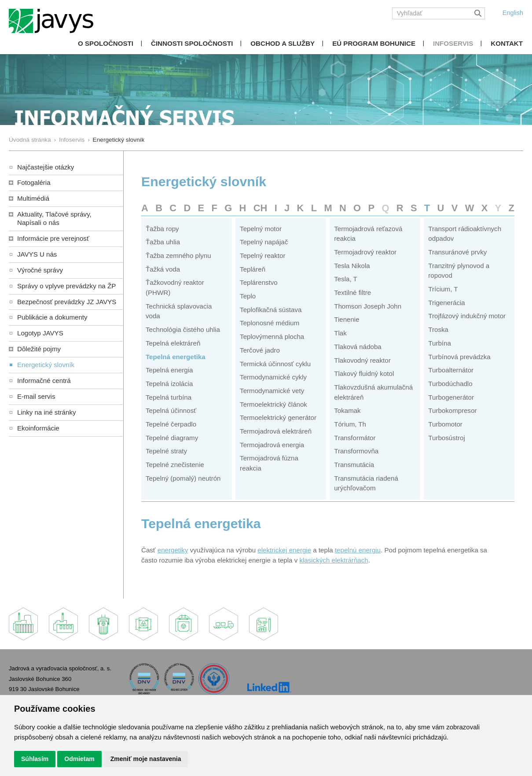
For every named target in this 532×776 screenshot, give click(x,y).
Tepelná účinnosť (171, 410)
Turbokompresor (452, 410)
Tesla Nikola (352, 266)
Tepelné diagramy (172, 438)
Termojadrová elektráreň (276, 431)
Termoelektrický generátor (278, 417)
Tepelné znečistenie (175, 465)
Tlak (340, 333)
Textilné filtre (352, 292)
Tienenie (347, 319)
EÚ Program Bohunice (374, 43)
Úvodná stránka (30, 140)
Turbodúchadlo (450, 384)
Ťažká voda (163, 269)
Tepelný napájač (264, 242)
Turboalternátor (451, 370)
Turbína (440, 343)
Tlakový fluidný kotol (364, 373)
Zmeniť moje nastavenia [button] (146, 759)
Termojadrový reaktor (365, 252)
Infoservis (453, 43)
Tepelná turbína (169, 397)
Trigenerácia (446, 303)
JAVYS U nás (37, 254)
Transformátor (355, 438)
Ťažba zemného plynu (178, 256)
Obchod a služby (283, 43)
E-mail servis (36, 396)
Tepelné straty (166, 451)
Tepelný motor (261, 229)
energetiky (173, 550)
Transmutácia (354, 465)
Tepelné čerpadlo (171, 424)
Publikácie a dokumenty (52, 317)
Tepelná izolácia (169, 384)
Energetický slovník (46, 365)
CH (260, 208)
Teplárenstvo (259, 282)
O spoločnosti (106, 43)
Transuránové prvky (457, 252)
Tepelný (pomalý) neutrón (183, 478)
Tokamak (347, 410)
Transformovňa (356, 451)
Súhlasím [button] (35, 759)
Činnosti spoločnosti (192, 43)
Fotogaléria (34, 182)
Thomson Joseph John (368, 306)
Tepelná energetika (176, 357)
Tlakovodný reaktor (362, 360)
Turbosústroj (446, 438)
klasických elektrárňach (334, 560)
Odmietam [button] (79, 759)
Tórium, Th (350, 424)
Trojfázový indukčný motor (467, 316)
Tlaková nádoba (358, 347)
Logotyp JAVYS (40, 333)
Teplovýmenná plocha (272, 337)
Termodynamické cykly (273, 377)
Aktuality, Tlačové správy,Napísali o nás (54, 218)
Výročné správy (40, 270)
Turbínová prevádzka (459, 357)
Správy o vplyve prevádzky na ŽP (66, 286)
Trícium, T (443, 289)
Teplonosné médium (270, 323)
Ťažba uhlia (163, 242)
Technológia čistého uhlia (183, 329)
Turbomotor (445, 424)
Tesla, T (346, 279)
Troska (438, 329)
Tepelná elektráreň (173, 343)
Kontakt (507, 43)
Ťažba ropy (162, 229)
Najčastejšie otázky (46, 167)
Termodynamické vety (272, 391)
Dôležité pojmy (39, 349)
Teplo (248, 296)
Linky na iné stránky (47, 412)
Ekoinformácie (38, 428)
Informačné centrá (44, 381)
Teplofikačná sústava (271, 310)
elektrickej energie (284, 550)
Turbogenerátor (451, 397)
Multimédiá (33, 198)
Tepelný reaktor (262, 256)
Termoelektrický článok (273, 404)
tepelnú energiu (358, 550)
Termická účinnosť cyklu (275, 364)
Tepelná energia (169, 370)
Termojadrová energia (272, 445)
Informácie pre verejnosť (53, 238)
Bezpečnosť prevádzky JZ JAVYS (67, 302)
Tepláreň (253, 269)
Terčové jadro (260, 350)
